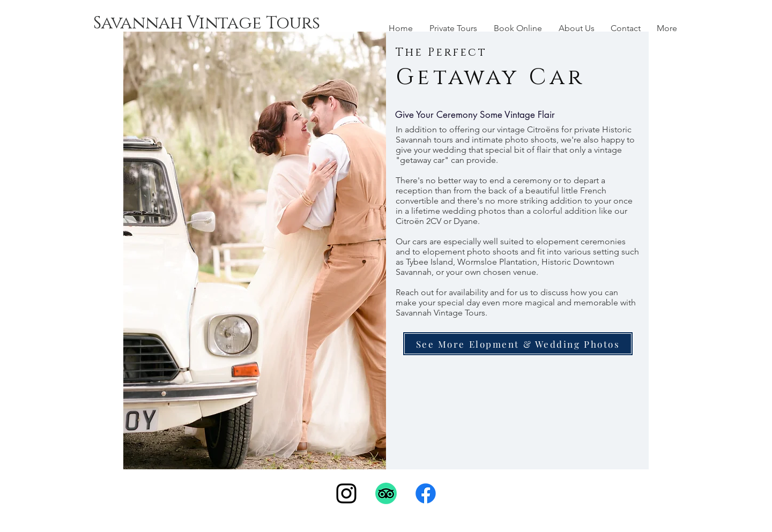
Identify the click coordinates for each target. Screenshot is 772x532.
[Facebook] (426, 493)
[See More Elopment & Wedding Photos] (518, 344)
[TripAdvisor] (386, 493)
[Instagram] (346, 493)
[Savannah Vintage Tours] (207, 24)
